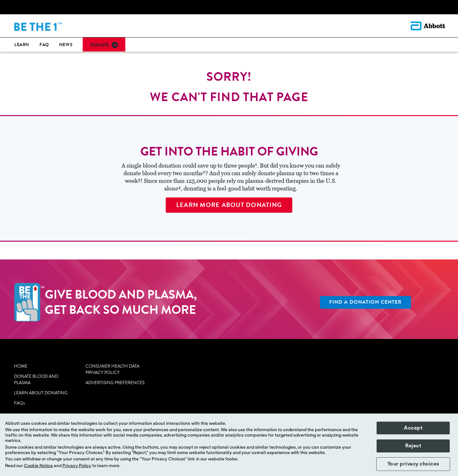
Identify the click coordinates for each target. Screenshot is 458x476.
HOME (21, 366)
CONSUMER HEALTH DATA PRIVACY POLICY (112, 369)
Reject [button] (413, 446)
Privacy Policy (77, 466)
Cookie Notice (38, 466)
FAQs (19, 403)
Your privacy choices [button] (413, 464)
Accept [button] (413, 428)
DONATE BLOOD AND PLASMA (36, 380)
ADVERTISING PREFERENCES (115, 383)
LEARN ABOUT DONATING (41, 393)
